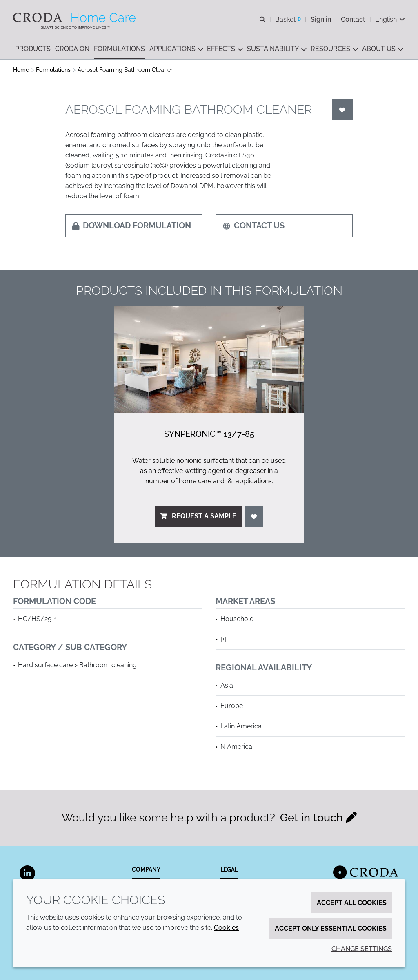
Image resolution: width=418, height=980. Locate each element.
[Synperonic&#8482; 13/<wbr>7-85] (209, 359)
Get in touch (311, 817)
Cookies (226, 928)
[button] (33, 49)
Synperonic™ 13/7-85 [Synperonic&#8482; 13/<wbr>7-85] (209, 434)
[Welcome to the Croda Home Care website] (75, 18)
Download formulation (132, 226)
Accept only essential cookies (331, 928)
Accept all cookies (352, 903)
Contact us (253, 226)
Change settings (362, 949)
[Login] (342, 110)
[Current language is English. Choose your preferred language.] (390, 19)
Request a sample (198, 516)
